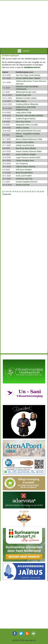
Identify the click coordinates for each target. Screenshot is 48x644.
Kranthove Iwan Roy (24, 179)
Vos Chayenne (22, 164)
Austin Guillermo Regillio (26, 154)
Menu (24, 51)
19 (40, 192)
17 (35, 192)
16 (33, 192)
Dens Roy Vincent (23, 122)
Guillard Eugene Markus (26, 119)
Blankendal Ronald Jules (26, 92)
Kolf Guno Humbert (24, 170)
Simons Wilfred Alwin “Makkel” (28, 78)
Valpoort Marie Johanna (26, 167)
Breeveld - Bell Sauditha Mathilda (30, 116)
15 (30, 192)
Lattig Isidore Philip (24, 113)
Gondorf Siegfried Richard (26, 182)
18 (38, 192)
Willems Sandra (22, 128)
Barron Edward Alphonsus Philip (29, 139)
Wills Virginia (21, 101)
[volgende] (7, 194)
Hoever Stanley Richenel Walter (29, 151)
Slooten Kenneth (23, 185)
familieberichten (32, 67)
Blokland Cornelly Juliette (26, 98)
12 (22, 192)
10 (17, 192)
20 (43, 192)
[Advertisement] (24, 24)
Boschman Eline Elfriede (26, 148)
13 (25, 192)
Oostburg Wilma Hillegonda (27, 104)
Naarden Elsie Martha (25, 142)
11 (20, 192)
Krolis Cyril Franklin (24, 176)
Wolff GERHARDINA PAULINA (28, 131)
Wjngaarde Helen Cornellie (27, 125)
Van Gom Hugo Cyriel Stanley (28, 75)
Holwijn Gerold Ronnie (25, 145)
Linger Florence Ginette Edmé (28, 157)
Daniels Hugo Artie (23, 95)
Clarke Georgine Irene (25, 160)
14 (28, 192)
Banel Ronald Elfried (24, 173)
